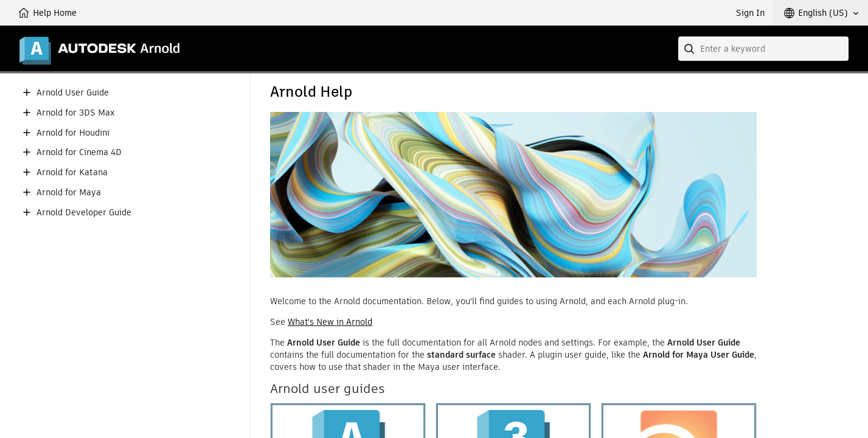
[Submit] (690, 49)
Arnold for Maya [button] (69, 193)
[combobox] (763, 49)
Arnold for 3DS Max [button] (75, 113)
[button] (821, 13)
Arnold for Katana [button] (72, 172)
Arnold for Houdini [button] (73, 133)
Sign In (750, 13)
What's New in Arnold (330, 322)
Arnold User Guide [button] (73, 93)
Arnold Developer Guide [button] (84, 213)
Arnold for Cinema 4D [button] (79, 152)
